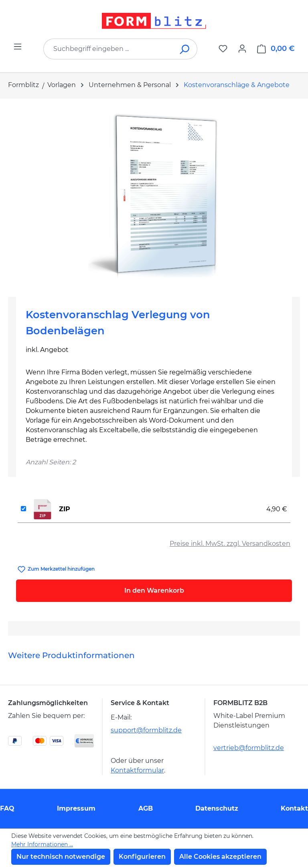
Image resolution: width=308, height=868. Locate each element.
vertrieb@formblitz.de (249, 748)
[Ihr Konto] (242, 49)
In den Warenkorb (154, 591)
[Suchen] (185, 49)
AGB (146, 808)
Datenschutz (217, 808)
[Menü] (18, 47)
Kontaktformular (137, 770)
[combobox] (108, 49)
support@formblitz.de (146, 730)
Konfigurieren (142, 857)
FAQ (7, 808)
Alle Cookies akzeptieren (220, 857)
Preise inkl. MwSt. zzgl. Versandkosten (230, 544)
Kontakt (294, 808)
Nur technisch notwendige (61, 857)
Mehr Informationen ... (42, 844)
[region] (154, 195)
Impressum (76, 808)
